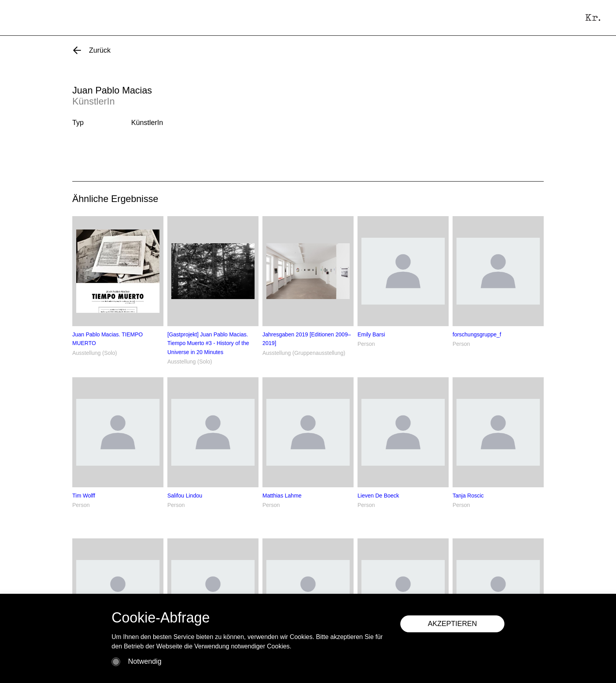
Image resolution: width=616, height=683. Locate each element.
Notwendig (145, 661)
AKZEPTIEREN (452, 624)
